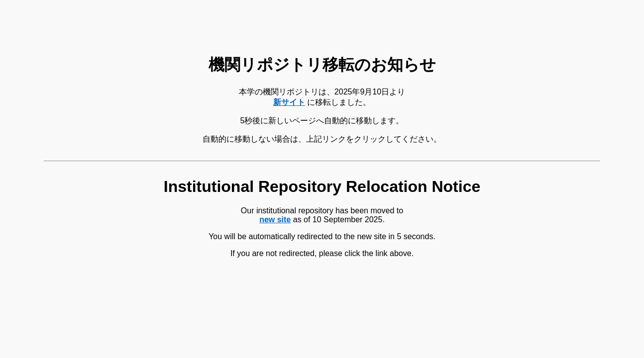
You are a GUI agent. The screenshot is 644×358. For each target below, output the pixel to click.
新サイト (289, 102)
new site (275, 220)
